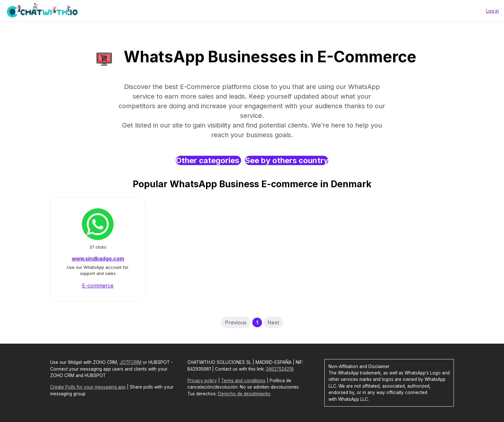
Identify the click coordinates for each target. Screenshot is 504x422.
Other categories (208, 160)
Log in (492, 11)
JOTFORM (130, 362)
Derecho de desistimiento (244, 394)
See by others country (287, 160)
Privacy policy (202, 381)
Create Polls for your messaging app (88, 387)
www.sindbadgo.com (98, 259)
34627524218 (280, 369)
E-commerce (98, 286)
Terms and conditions (243, 381)
